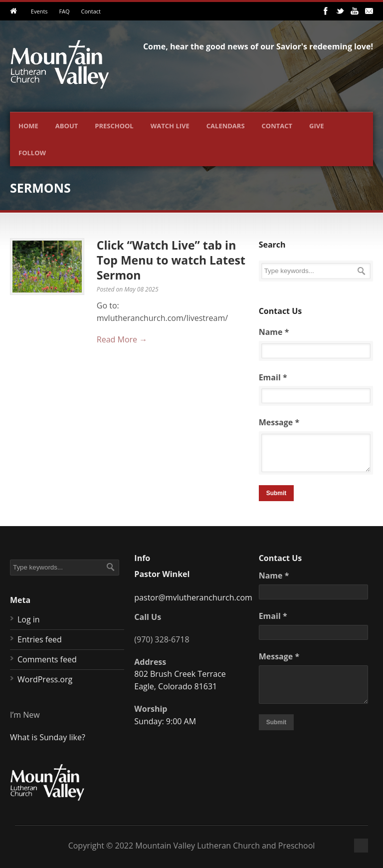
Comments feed (47, 659)
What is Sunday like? (48, 737)
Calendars (226, 126)
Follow (32, 153)
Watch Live (170, 126)
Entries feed (40, 639)
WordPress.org (45, 679)
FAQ (64, 11)
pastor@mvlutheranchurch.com (193, 597)
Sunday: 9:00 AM (165, 721)
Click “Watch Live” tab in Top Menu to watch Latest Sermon (171, 260)
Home (28, 126)
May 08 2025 (141, 289)
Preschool (114, 126)
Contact (91, 11)
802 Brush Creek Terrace (180, 674)
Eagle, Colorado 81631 (176, 686)
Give (316, 126)
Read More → (122, 339)
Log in (29, 619)
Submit (277, 493)
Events (39, 11)
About (67, 126)
